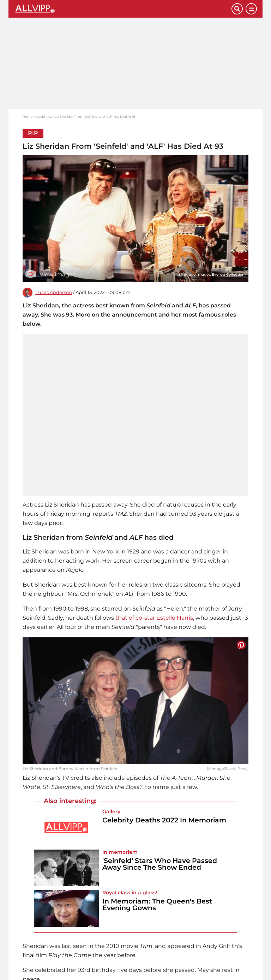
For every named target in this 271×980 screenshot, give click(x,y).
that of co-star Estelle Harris (154, 618)
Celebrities (44, 117)
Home (28, 117)
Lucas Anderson (54, 292)
